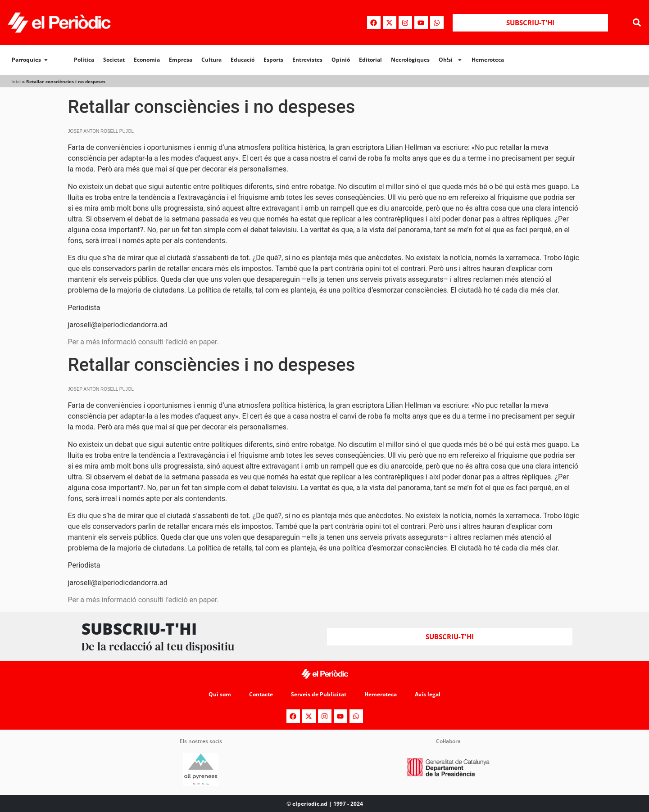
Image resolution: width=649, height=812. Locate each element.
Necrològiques (410, 60)
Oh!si (451, 60)
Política (84, 60)
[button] (637, 23)
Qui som (220, 694)
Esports (273, 60)
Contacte (261, 694)
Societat (114, 60)
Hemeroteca (488, 60)
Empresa (181, 60)
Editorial (370, 60)
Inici (16, 81)
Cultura (211, 60)
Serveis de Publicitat (319, 694)
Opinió (341, 60)
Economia (147, 60)
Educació (243, 60)
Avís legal (428, 694)
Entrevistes (307, 60)
